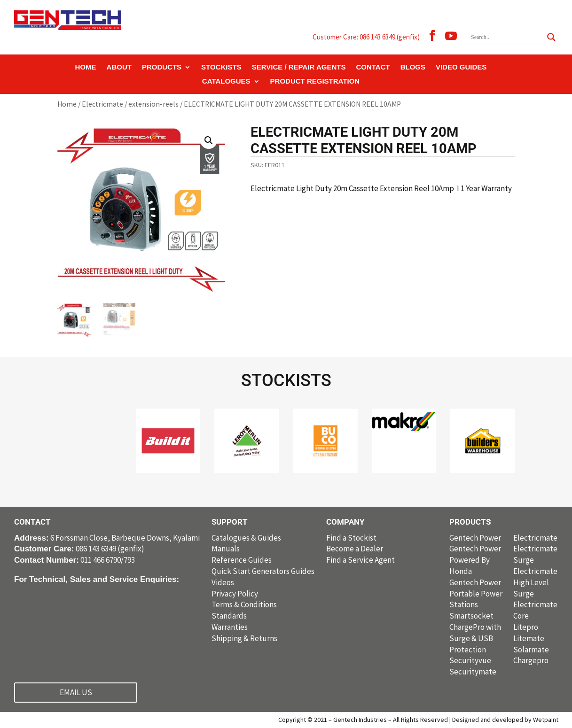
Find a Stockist (351, 538)
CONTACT (373, 67)
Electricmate (102, 104)
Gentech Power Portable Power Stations (476, 594)
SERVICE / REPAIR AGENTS (299, 67)
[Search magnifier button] (551, 37)
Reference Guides (242, 560)
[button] (209, 140)
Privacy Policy (235, 594)
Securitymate (473, 672)
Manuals (226, 549)
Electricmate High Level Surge (535, 582)
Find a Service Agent (360, 560)
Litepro (526, 627)
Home (67, 104)
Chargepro (531, 660)
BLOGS (413, 67)
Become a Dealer (355, 549)
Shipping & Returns (244, 638)
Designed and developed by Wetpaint (505, 720)
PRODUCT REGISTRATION (315, 81)
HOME (86, 67)
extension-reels (153, 104)
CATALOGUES (226, 81)
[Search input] (507, 37)
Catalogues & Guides (246, 538)
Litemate (529, 638)
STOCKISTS (221, 67)
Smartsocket (471, 616)
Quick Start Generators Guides (263, 571)
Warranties (230, 627)
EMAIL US (76, 692)
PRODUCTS (162, 67)
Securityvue (470, 660)
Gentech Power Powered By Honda (475, 560)
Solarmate (531, 650)
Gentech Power (475, 538)
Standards (229, 616)
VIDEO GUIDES (461, 67)
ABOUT (119, 67)
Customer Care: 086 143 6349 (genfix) (366, 37)
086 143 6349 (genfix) (79, 549)
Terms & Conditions (244, 604)
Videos (223, 582)
